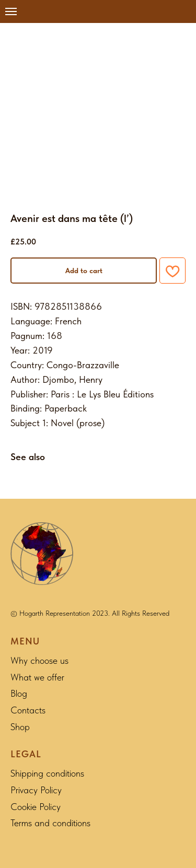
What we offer (37, 677)
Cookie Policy (36, 807)
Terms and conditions (50, 823)
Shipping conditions (47, 773)
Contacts (28, 710)
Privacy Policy (36, 790)
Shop (20, 727)
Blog (19, 693)
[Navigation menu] (11, 11)
